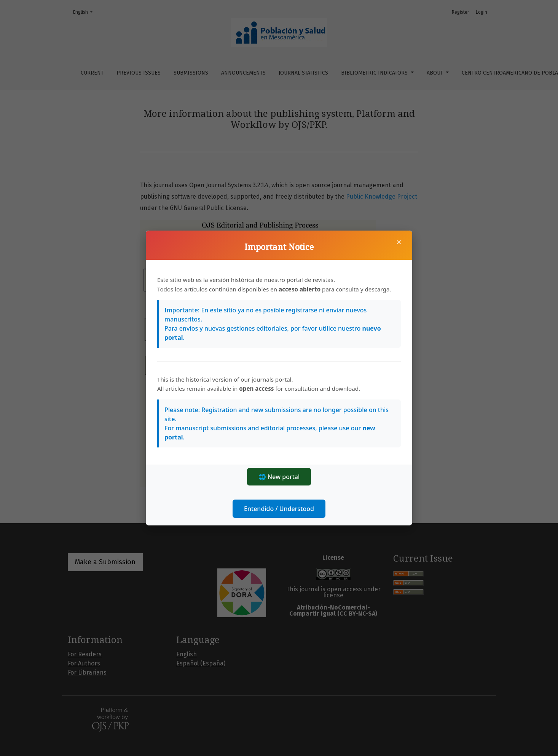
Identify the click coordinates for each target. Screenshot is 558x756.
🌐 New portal (279, 477)
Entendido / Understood (279, 509)
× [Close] (399, 242)
